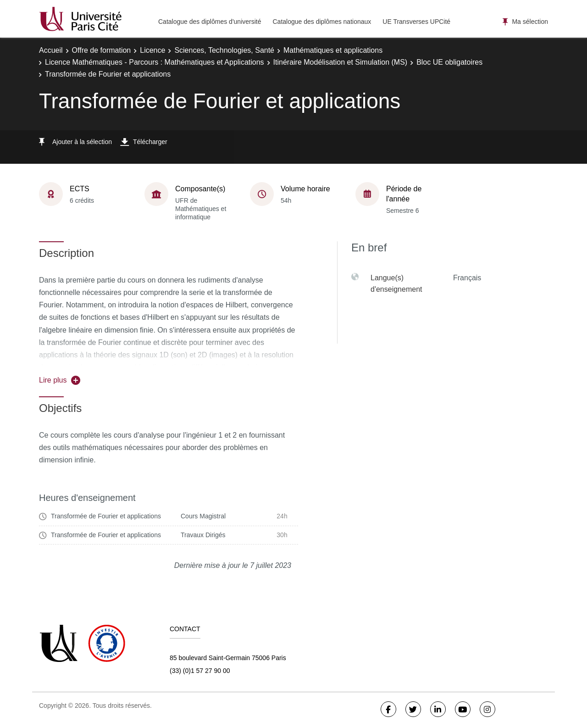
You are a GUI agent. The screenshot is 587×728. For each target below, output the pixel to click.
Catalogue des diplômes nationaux (322, 22)
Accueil (51, 50)
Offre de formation (102, 50)
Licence (152, 50)
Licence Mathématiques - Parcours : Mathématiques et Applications (155, 62)
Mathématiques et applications (333, 50)
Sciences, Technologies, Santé (224, 50)
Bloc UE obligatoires (449, 62)
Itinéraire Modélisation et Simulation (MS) (341, 62)
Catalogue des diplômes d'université (210, 22)
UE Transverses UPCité (416, 22)
